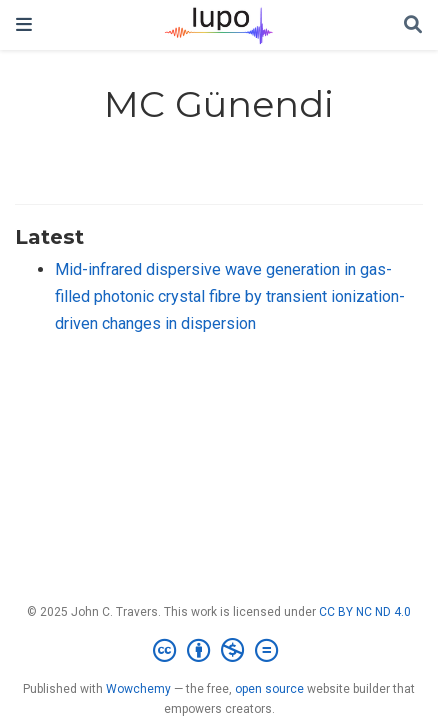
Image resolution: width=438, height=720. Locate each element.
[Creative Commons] (219, 651)
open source (269, 689)
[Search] (413, 25)
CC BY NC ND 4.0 (365, 612)
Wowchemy (138, 689)
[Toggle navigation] (24, 24)
